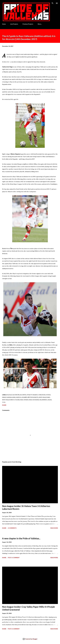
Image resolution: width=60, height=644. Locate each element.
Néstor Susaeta (33, 397)
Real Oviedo (24, 400)
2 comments (12, 528)
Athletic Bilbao (32, 395)
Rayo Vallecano (45, 397)
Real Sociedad (34, 400)
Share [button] (4, 405)
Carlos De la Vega (44, 395)
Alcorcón (16, 395)
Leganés (24, 397)
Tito (4, 402)
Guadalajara (11, 397)
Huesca (19, 397)
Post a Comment (14, 558)
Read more (54, 528)
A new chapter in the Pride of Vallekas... (21, 538)
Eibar (4, 397)
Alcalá (9, 395)
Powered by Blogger (30, 639)
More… (40, 24)
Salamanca (43, 400)
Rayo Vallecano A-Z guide (11, 400)
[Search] (53, 3)
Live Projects (14, 24)
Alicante (23, 395)
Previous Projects (28, 24)
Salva (50, 400)
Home (4, 24)
